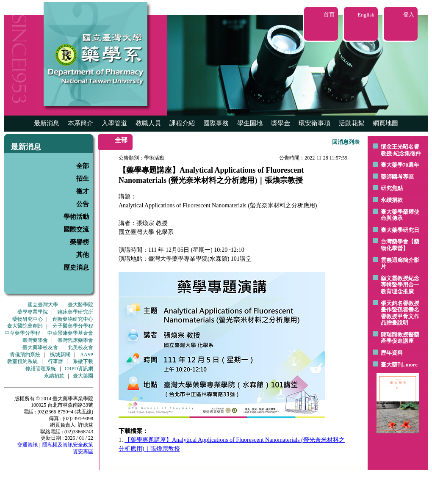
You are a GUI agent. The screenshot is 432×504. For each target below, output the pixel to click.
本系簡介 (80, 123)
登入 (409, 15)
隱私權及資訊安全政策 (68, 445)
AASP (87, 355)
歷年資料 (392, 353)
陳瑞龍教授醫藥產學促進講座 (400, 338)
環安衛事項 (314, 123)
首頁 (329, 15)
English (366, 15)
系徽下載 (83, 361)
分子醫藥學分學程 (73, 326)
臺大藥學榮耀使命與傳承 (400, 215)
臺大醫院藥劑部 (25, 326)
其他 (83, 255)
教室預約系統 (22, 361)
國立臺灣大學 (43, 305)
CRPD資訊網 (79, 369)
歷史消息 (76, 267)
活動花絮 (352, 123)
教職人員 (148, 123)
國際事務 (216, 123)
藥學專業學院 (33, 312)
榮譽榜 (79, 242)
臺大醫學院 (80, 305)
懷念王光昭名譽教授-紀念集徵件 (401, 150)
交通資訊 (28, 445)
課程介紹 (182, 123)
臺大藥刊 (392, 365)
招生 (83, 179)
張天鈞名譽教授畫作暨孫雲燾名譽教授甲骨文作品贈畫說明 (400, 313)
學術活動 (76, 217)
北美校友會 (80, 347)
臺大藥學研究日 (400, 230)
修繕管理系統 (41, 369)
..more (410, 365)
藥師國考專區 (397, 177)
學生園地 (250, 123)
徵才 (83, 191)
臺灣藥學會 (35, 340)
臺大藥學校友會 (40, 347)
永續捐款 (54, 376)
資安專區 (83, 452)
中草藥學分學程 (22, 333)
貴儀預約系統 (25, 355)
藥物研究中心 (28, 319)
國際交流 (76, 229)
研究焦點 (392, 188)
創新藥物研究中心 (73, 319)
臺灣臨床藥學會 (75, 340)
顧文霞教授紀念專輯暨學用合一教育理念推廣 (400, 285)
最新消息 (47, 123)
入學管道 (114, 123)
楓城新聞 (60, 355)
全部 (83, 166)
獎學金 (281, 123)
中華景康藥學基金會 (70, 333)
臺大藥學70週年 (400, 165)
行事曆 (55, 361)
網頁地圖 (385, 123)
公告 (83, 204)
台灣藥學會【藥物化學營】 (400, 245)
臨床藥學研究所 (75, 312)
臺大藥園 (83, 376)
